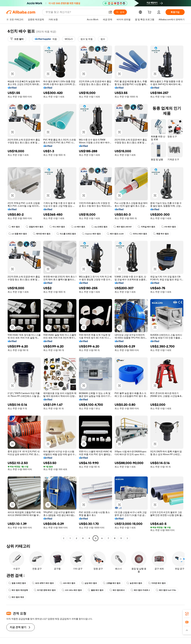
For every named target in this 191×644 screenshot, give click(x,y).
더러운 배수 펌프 (157, 583)
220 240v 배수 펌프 (72, 590)
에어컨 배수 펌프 (42, 234)
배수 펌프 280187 (123, 227)
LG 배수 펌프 (78, 227)
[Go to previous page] (64, 538)
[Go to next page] (127, 538)
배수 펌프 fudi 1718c (166, 590)
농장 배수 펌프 (134, 583)
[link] (187, 614)
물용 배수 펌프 (96, 590)
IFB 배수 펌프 (169, 227)
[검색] (120, 12)
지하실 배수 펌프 (146, 227)
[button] (110, 12)
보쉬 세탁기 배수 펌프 (43, 583)
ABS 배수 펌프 (68, 583)
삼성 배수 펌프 (89, 583)
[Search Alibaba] (76, 12)
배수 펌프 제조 (16, 597)
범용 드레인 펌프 (17, 583)
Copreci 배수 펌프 (91, 234)
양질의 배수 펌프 (35, 227)
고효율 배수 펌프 (112, 583)
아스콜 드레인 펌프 (66, 234)
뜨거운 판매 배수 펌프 (45, 590)
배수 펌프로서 (117, 590)
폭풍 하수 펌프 (161, 234)
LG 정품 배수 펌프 (18, 234)
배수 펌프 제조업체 (18, 590)
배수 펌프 (14, 227)
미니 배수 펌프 (57, 227)
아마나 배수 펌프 (138, 234)
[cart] (150, 13)
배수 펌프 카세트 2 (140, 590)
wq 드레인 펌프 (99, 227)
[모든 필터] (17, 39)
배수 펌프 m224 (115, 234)
